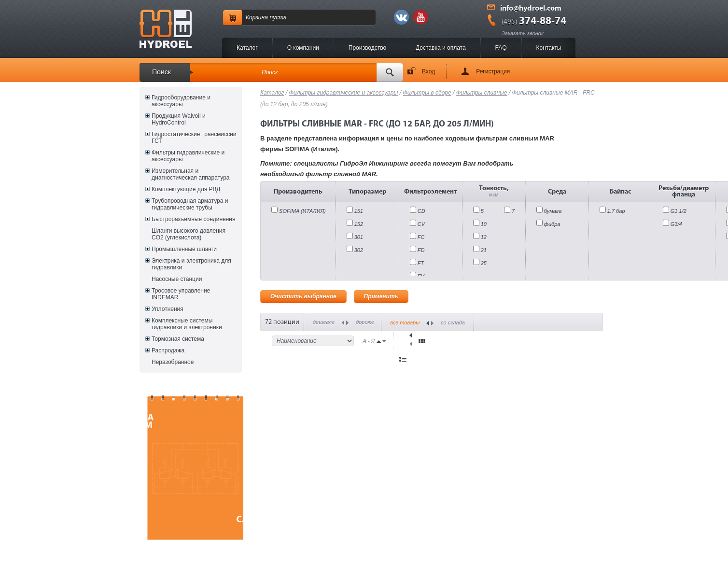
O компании (303, 48)
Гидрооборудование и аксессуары (181, 101)
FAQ (501, 48)
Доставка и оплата (441, 48)
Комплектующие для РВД (186, 189)
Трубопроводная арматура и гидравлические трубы (190, 204)
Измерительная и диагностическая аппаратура (190, 174)
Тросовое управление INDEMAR (181, 294)
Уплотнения (168, 309)
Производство (367, 48)
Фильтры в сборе (427, 93)
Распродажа (168, 350)
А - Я (369, 341)
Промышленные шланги (184, 249)
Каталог (247, 48)
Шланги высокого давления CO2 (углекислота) (189, 234)
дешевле (324, 322)
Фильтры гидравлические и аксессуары (188, 156)
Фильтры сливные (482, 93)
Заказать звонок (523, 33)
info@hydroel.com (531, 9)
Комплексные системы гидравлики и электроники (187, 324)
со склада (453, 322)
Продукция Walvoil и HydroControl (179, 119)
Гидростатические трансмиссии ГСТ (194, 138)
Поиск (161, 72)
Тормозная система (178, 339)
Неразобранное (173, 362)
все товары (405, 322)
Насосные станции (177, 279)
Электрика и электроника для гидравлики (191, 264)
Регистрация (493, 71)
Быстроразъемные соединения (194, 219)
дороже (365, 322)
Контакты (549, 48)
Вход (428, 71)
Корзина (257, 17)
